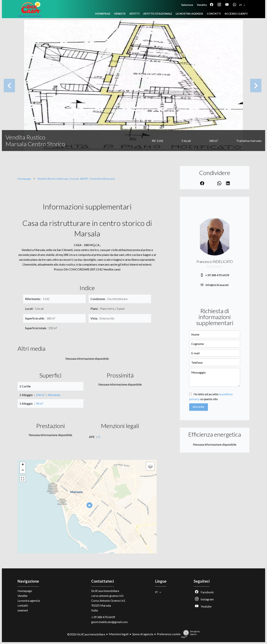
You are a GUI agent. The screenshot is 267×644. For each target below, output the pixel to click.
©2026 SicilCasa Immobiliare (86, 634)
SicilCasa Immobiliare (105, 591)
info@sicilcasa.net (217, 285)
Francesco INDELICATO (215, 262)
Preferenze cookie (169, 634)
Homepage (24, 179)
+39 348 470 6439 (217, 275)
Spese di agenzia (143, 634)
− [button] (23, 471)
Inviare (199, 407)
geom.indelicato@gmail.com (109, 622)
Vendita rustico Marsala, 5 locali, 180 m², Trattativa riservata (76, 179)
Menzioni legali (119, 634)
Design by (191, 634)
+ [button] (23, 465)
